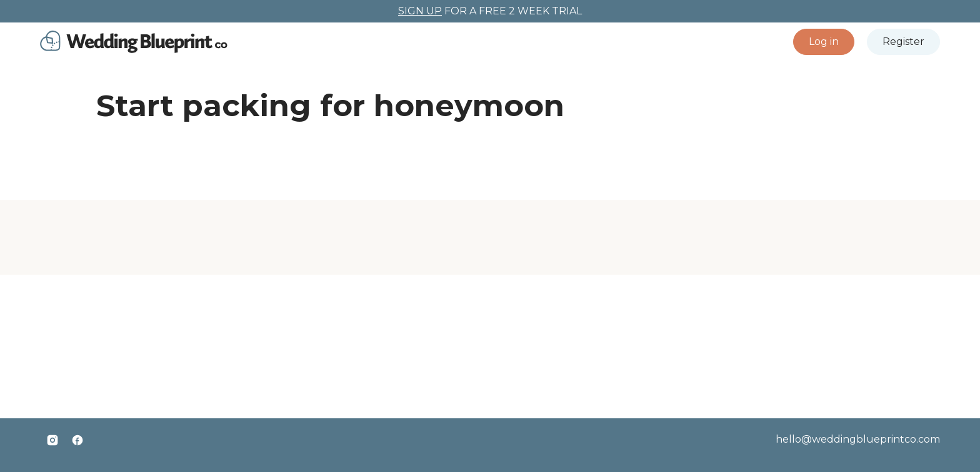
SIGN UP (420, 11)
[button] (824, 42)
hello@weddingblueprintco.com (858, 439)
